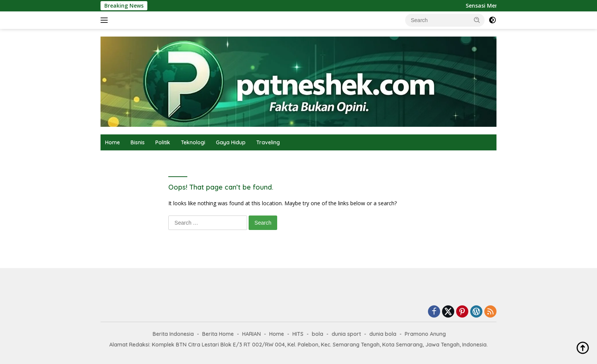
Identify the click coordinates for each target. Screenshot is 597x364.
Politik (163, 142)
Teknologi (193, 142)
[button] (477, 20)
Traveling (268, 142)
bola (318, 334)
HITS (298, 334)
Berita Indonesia (173, 334)
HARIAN (251, 334)
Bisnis (138, 142)
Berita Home (218, 334)
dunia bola (383, 334)
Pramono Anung (425, 334)
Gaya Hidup (231, 142)
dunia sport (346, 334)
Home (113, 142)
